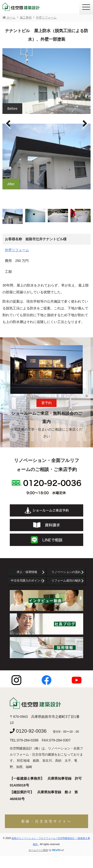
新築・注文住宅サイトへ (47, 821)
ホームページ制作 (38, 850)
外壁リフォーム (17, 250)
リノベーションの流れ (66, 572)
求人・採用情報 (27, 572)
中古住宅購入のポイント (27, 581)
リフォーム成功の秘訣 (66, 581)
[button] (85, 124)
